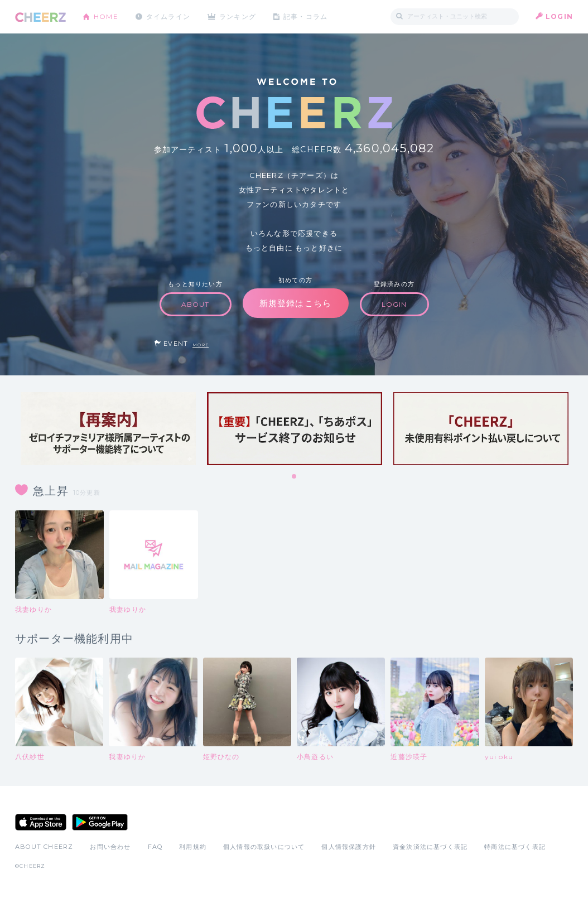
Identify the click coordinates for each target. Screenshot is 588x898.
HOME (106, 16)
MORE (201, 345)
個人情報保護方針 (349, 847)
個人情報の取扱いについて (264, 847)
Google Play (100, 822)
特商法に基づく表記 (515, 847)
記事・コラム (307, 16)
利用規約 (193, 847)
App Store (41, 822)
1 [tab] (295, 477)
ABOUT (196, 304)
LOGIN (559, 16)
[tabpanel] (108, 429)
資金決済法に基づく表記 (430, 847)
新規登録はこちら (296, 303)
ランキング (239, 16)
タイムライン (168, 16)
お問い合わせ (110, 847)
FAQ (155, 847)
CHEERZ (40, 17)
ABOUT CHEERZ (44, 847)
